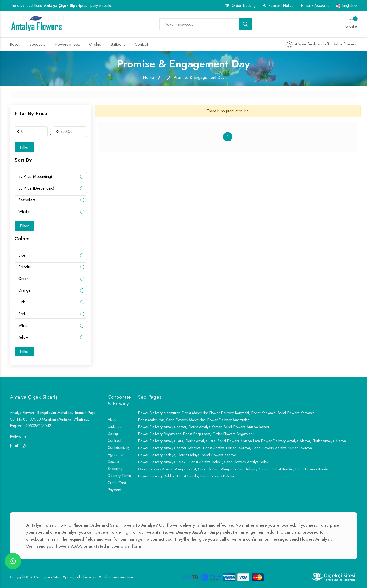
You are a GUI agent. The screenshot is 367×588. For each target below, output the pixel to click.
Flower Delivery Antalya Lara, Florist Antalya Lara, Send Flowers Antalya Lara (199, 441)
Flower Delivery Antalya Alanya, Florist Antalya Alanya (303, 441)
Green (23, 279)
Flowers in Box (67, 44)
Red (22, 314)
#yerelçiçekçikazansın (80, 577)
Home (148, 78)
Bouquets (37, 44)
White (23, 326)
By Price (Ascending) (35, 177)
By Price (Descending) (36, 188)
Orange (24, 290)
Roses (15, 44)
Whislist (24, 212)
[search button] (246, 24)
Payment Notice (281, 6)
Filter (24, 147)
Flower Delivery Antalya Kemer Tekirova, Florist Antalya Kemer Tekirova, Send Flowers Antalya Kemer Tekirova (225, 448)
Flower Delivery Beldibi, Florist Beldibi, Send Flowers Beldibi (186, 476)
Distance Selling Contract (115, 434)
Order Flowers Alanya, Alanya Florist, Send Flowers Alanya (185, 469)
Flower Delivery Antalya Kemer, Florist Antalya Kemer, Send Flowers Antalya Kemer (204, 427)
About (112, 419)
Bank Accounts (317, 6)
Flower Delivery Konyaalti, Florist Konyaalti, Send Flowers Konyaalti (262, 413)
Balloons (118, 44)
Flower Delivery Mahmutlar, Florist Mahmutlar (173, 413)
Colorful (25, 267)
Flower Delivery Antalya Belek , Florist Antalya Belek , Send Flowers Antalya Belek (203, 462)
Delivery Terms (119, 476)
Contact (141, 44)
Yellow (23, 337)
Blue (22, 255)
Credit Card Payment (117, 486)
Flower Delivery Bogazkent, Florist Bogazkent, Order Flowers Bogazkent (196, 434)
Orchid (95, 44)
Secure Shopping (115, 465)
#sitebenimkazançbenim (117, 577)
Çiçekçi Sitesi (51, 577)
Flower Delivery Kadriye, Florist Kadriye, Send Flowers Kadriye (187, 455)
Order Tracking (244, 6)
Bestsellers (27, 200)
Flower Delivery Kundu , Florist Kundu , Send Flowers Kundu (280, 469)
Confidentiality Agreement (119, 451)
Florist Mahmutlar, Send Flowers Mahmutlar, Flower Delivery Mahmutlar (193, 420)
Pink (22, 302)
